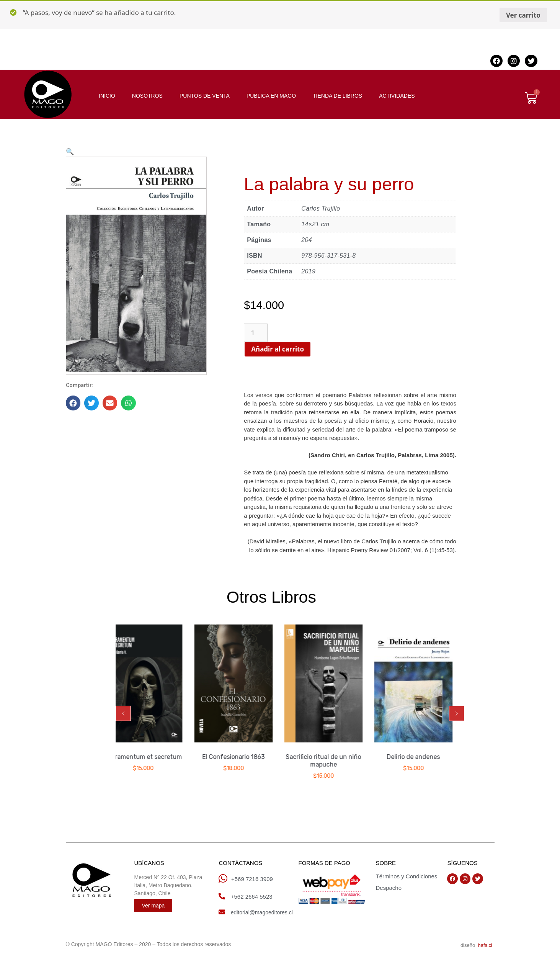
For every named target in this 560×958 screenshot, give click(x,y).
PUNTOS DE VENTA (205, 96)
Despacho (389, 888)
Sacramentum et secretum (155, 757)
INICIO (107, 96)
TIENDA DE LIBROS (337, 96)
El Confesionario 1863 (245, 757)
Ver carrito (523, 15)
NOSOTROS (147, 96)
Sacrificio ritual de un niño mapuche (335, 761)
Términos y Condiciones (406, 876)
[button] (123, 713)
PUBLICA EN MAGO (271, 96)
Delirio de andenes (425, 757)
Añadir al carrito (281, 349)
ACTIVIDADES (397, 96)
